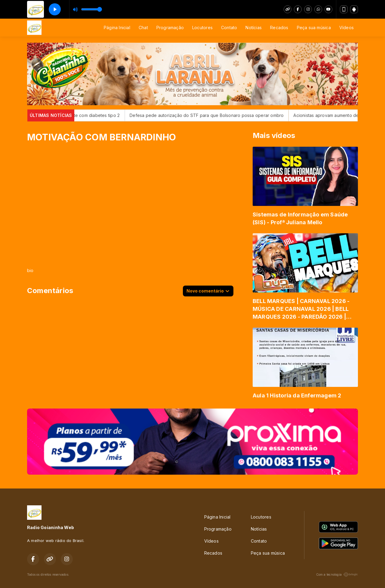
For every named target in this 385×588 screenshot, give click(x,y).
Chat (143, 28)
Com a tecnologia (337, 574)
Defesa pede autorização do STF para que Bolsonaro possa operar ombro (217, 115)
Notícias (254, 28)
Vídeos (346, 28)
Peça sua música (314, 28)
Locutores (202, 28)
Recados (279, 28)
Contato (229, 28)
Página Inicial (117, 28)
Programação (170, 28)
